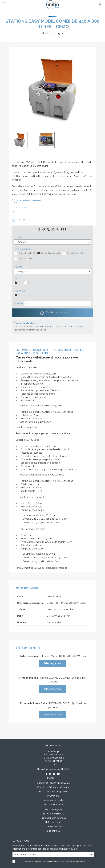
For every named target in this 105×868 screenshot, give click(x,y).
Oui (30, 283)
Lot (16, 279)
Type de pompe (23, 249)
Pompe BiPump (25, 259)
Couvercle (19, 291)
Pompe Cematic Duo (76, 253)
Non (20, 283)
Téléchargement (53, 663)
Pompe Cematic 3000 (51, 253)
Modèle (18, 237)
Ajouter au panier (52, 313)
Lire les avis (17, 211)
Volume (18, 267)
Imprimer (19, 219)
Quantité (18, 304)
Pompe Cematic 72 (27, 253)
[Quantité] (58, 304)
